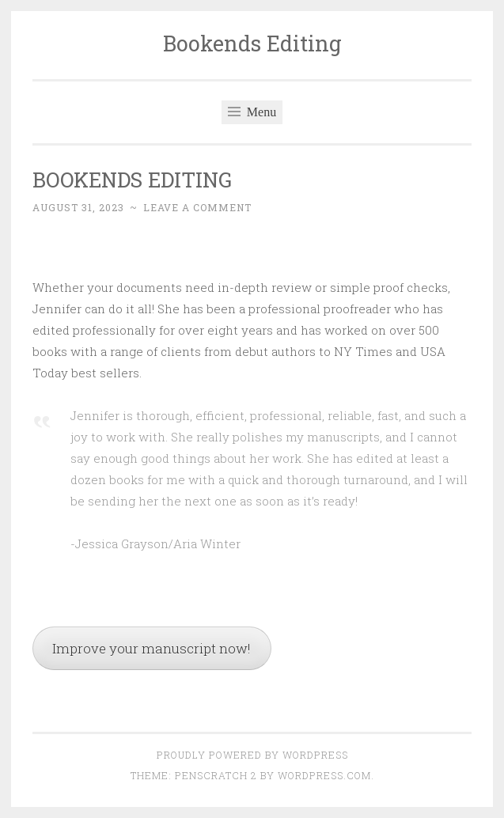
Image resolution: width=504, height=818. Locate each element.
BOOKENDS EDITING (132, 179)
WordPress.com (324, 775)
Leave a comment (197, 207)
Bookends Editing (252, 43)
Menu (252, 112)
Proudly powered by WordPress (252, 755)
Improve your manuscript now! (152, 648)
